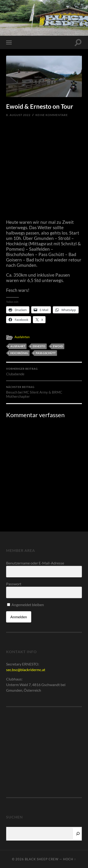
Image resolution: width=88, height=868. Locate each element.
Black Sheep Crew (42, 859)
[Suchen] (78, 834)
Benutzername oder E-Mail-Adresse (35, 563)
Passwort (14, 584)
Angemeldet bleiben (25, 605)
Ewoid (58, 346)
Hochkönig (19, 353)
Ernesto (39, 346)
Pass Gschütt (46, 353)
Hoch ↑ (69, 859)
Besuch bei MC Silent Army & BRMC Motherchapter (44, 392)
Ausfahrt (18, 346)
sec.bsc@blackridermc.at (26, 670)
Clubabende (44, 372)
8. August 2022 (18, 115)
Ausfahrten (22, 337)
